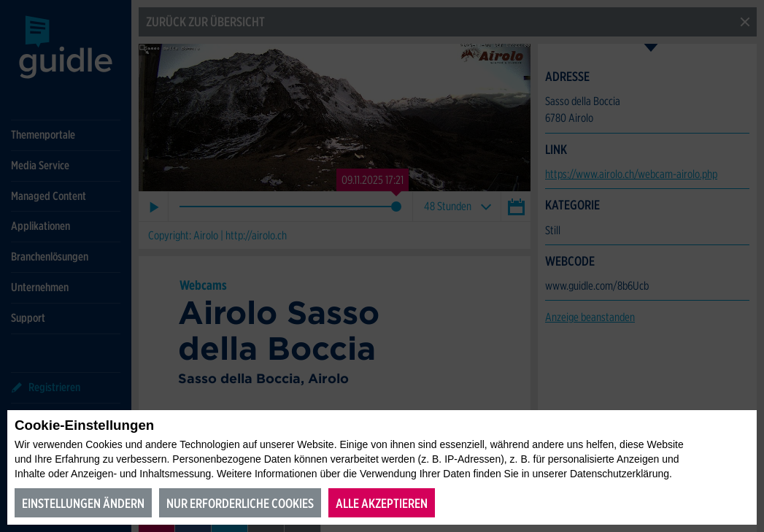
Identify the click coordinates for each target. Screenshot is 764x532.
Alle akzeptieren (382, 503)
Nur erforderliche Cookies (240, 503)
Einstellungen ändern (83, 503)
